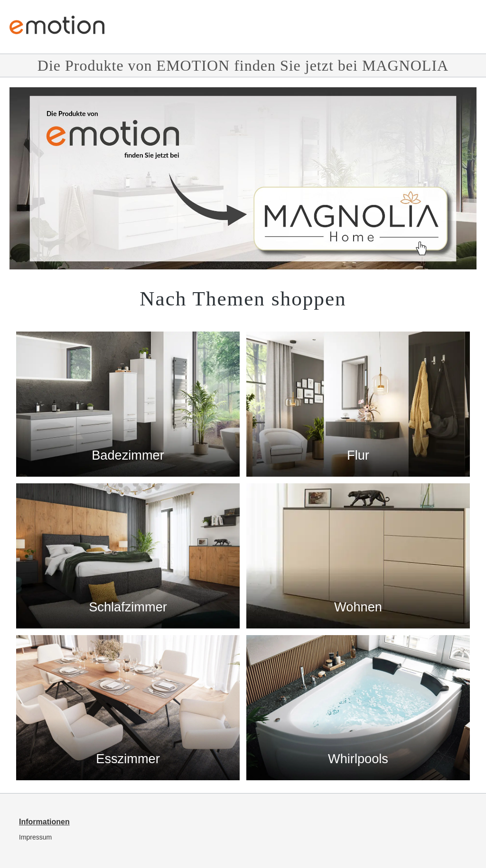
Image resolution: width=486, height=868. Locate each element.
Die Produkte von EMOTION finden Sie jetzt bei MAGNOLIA (243, 65)
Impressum (35, 837)
